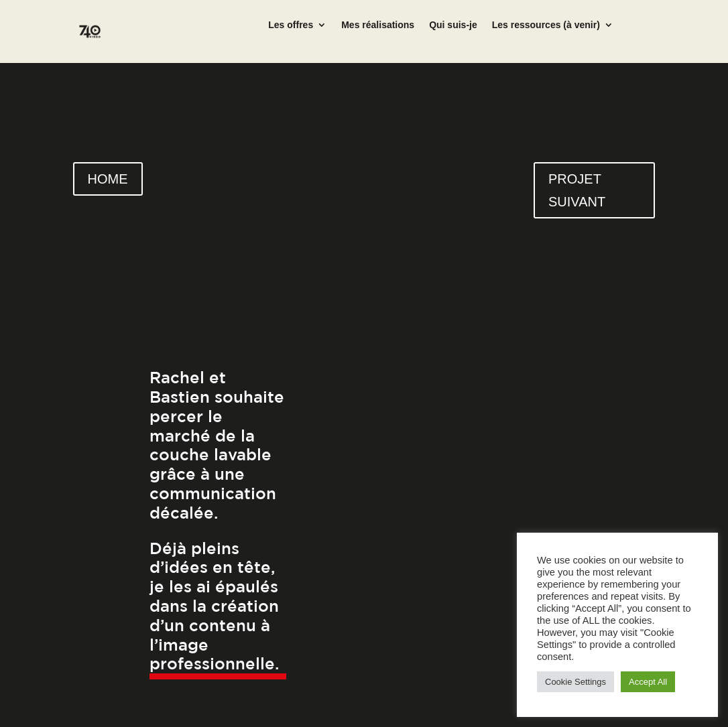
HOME (108, 179)
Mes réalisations (378, 25)
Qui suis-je (453, 25)
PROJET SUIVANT (577, 190)
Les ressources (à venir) (546, 25)
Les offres (291, 25)
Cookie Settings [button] (575, 682)
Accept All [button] (648, 682)
